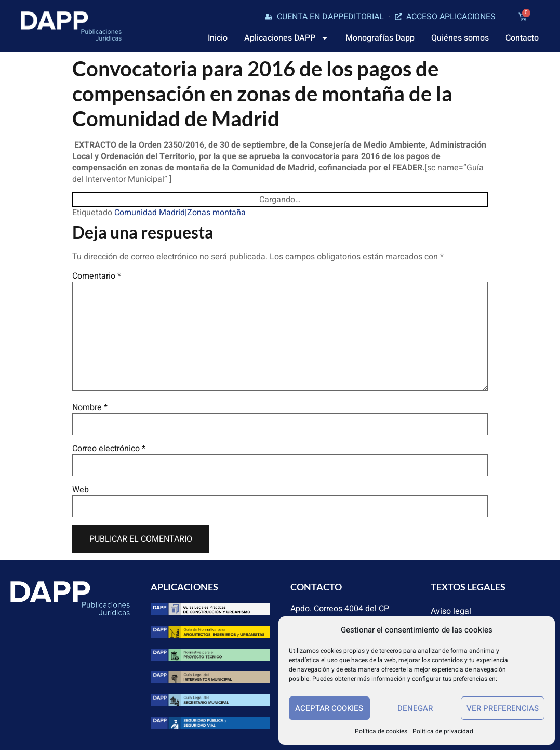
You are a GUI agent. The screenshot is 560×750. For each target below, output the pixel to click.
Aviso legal (451, 611)
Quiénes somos (460, 38)
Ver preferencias (503, 708)
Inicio (218, 38)
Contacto (522, 38)
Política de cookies (381, 731)
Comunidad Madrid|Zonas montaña (180, 213)
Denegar (415, 708)
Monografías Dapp (380, 38)
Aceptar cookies (329, 708)
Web (81, 490)
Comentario (97, 276)
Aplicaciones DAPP (286, 38)
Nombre (90, 407)
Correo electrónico (109, 449)
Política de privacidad (443, 731)
